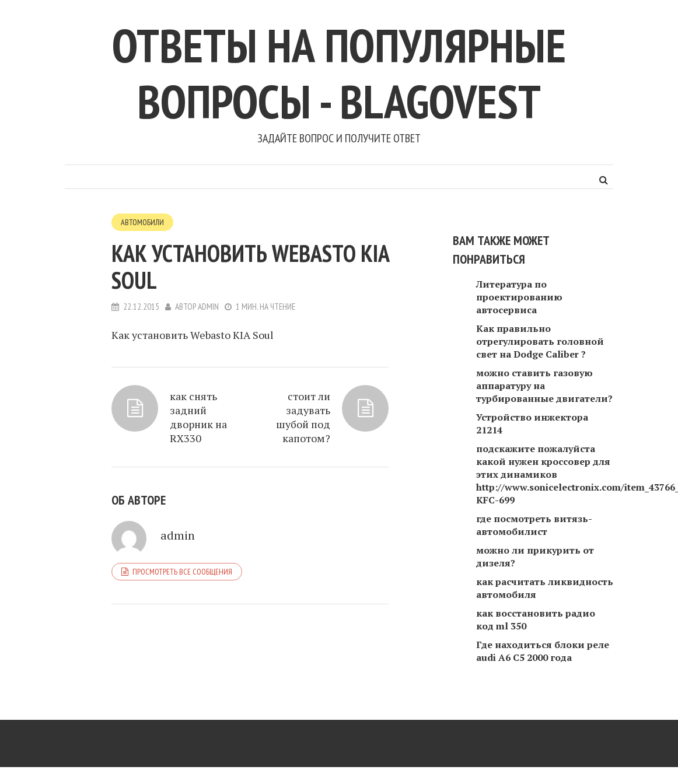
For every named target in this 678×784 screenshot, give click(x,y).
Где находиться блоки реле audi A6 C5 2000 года (543, 651)
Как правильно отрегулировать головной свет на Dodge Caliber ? (540, 341)
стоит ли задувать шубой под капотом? (303, 417)
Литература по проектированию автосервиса (519, 297)
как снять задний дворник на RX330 (198, 417)
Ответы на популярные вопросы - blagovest (339, 73)
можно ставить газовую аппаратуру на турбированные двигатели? (544, 386)
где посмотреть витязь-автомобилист (534, 525)
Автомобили (142, 222)
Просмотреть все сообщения (182, 572)
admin (208, 307)
